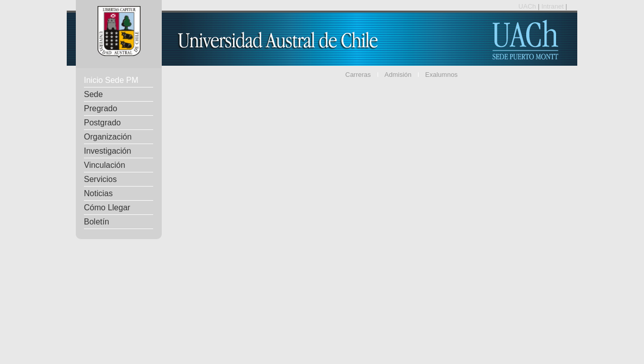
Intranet (554, 6)
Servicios (100, 179)
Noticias (98, 193)
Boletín (97, 222)
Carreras (358, 75)
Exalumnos (441, 75)
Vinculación (105, 165)
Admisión (398, 75)
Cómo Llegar (107, 208)
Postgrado (102, 123)
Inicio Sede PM (111, 80)
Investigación (107, 151)
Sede (93, 94)
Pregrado (101, 108)
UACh (528, 6)
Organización (108, 137)
